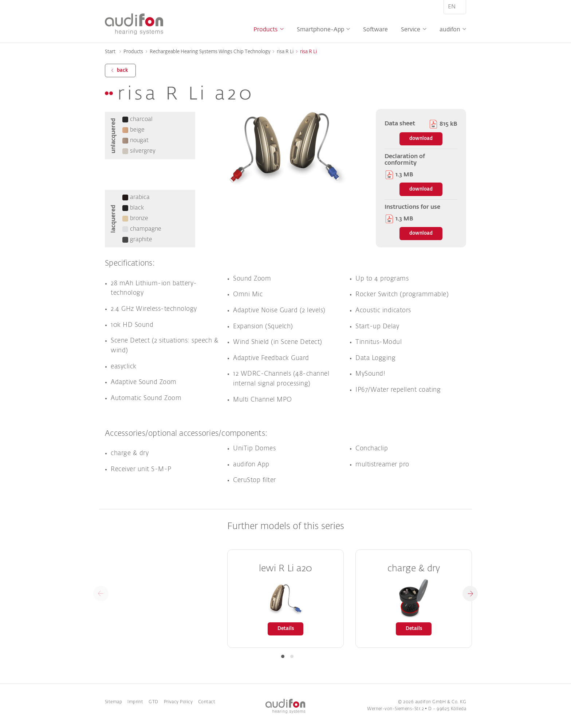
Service (411, 30)
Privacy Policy (178, 702)
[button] (470, 594)
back (122, 71)
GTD (153, 702)
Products (265, 30)
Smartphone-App (320, 30)
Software (375, 30)
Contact (207, 702)
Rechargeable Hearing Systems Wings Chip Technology (210, 52)
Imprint (135, 702)
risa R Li (285, 52)
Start (110, 52)
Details (286, 629)
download (421, 139)
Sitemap (113, 702)
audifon (450, 30)
